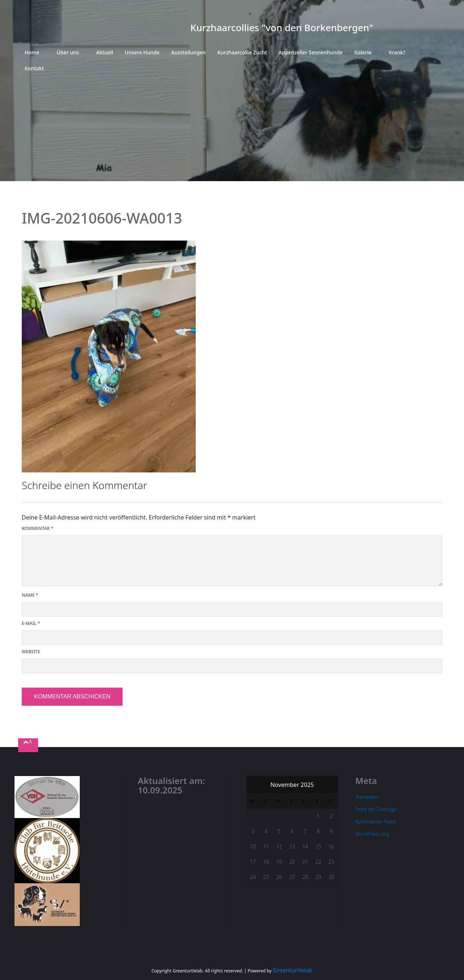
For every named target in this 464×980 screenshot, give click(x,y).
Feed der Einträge (376, 809)
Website (31, 652)
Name (30, 595)
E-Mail (31, 623)
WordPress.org (372, 834)
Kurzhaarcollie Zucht (242, 52)
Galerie (363, 52)
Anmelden (367, 797)
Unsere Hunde (142, 52)
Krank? (397, 52)
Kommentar (38, 528)
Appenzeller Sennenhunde (311, 52)
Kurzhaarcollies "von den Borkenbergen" (282, 28)
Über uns (68, 52)
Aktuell (105, 52)
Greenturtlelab (293, 970)
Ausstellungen (188, 52)
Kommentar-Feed (375, 821)
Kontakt (34, 68)
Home (32, 52)
